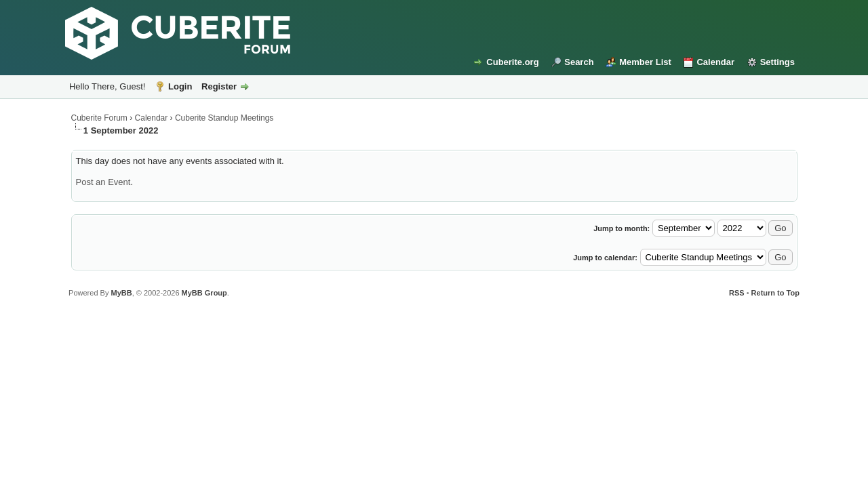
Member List (645, 62)
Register (219, 86)
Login (180, 86)
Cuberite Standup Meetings (224, 118)
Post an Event (103, 182)
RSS (737, 293)
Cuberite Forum (99, 118)
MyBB (121, 293)
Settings (777, 62)
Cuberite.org (512, 62)
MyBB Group (204, 293)
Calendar (715, 62)
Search (579, 62)
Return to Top (775, 293)
